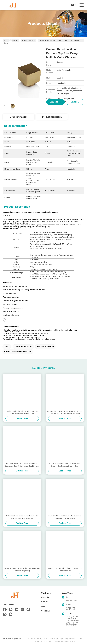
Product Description (52, 117)
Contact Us (46, 611)
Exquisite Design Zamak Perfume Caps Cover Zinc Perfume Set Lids (65, 569)
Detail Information (19, 117)
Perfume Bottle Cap (45, 346)
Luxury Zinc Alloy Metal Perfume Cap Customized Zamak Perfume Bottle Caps (65, 517)
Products (15, 40)
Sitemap (18, 639)
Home (6, 41)
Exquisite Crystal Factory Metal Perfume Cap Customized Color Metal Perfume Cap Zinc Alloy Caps (22, 465)
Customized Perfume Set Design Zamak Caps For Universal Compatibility (22, 569)
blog (43, 606)
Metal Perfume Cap (28, 40)
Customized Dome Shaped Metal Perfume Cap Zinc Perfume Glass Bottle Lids (22, 517)
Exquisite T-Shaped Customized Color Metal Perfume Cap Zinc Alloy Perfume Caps (65, 465)
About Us (45, 597)
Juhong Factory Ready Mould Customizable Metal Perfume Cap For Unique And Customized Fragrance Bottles (65, 413)
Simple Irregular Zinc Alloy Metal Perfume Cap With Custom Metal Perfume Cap (22, 412)
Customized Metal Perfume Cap (18, 351)
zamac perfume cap (23, 346)
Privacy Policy (8, 639)
